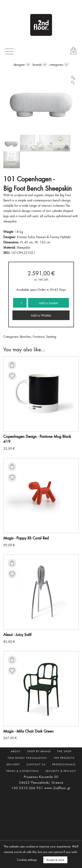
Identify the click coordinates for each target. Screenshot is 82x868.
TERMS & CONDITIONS (23, 771)
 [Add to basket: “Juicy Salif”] (12, 563)
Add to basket (48, 303)
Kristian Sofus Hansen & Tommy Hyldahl (44, 237)
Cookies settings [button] (27, 860)
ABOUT (16, 751)
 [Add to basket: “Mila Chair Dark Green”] (12, 660)
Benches (25, 336)
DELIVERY (13, 764)
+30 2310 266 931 (27, 788)
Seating (51, 336)
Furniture (39, 336)
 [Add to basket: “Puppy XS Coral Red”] (12, 466)
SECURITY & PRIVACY (61, 771)
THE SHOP (64, 751)
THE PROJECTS (64, 758)
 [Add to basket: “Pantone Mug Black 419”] (12, 365)
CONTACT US (36, 764)
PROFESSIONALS (64, 764)
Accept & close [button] (55, 860)
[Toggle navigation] (9, 51)
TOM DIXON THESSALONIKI (27, 758)
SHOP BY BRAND (39, 751)
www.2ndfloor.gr (57, 788)
